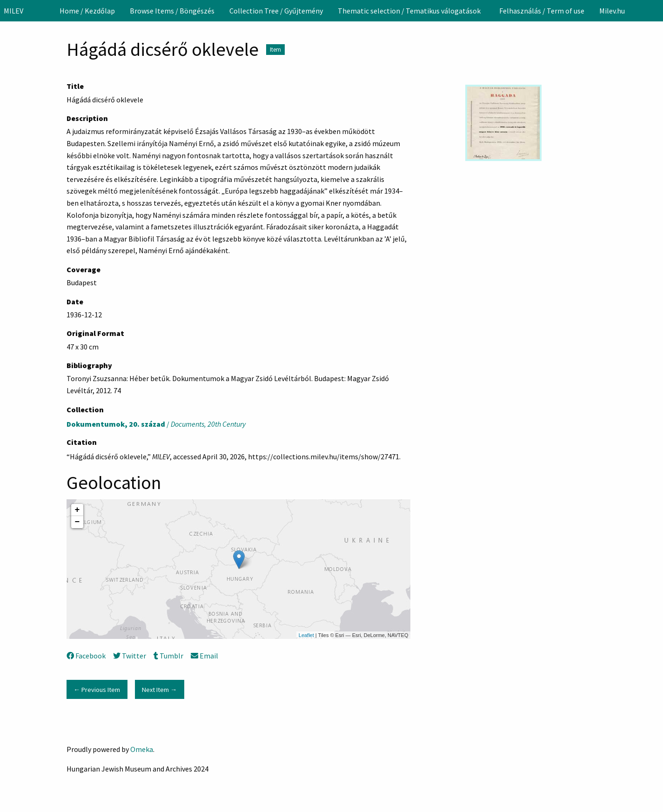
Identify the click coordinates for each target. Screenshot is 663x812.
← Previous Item (97, 690)
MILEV (13, 11)
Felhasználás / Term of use (542, 11)
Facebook (86, 656)
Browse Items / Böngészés (172, 11)
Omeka (142, 749)
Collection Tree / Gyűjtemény (276, 11)
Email (204, 656)
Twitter (130, 656)
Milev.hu (612, 11)
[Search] (655, 11)
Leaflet (306, 635)
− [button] (77, 522)
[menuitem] (87, 11)
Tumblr (168, 656)
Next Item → (159, 690)
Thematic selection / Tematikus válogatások (409, 11)
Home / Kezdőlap (87, 11)
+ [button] (77, 510)
